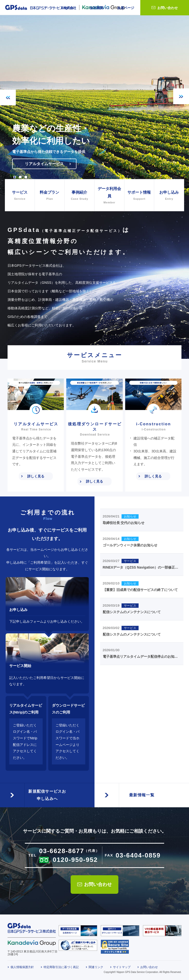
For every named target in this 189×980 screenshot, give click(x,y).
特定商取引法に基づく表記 (61, 967)
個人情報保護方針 (22, 967)
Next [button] (181, 96)
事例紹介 (79, 196)
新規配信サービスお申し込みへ (47, 795)
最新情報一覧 (142, 795)
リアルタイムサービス (44, 164)
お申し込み (169, 196)
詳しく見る (36, 476)
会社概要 (96, 8)
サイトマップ (122, 967)
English (67, 8)
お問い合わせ (168, 8)
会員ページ (126, 8)
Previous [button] (8, 98)
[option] (94, 105)
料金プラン (50, 196)
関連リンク (96, 967)
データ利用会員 (109, 196)
